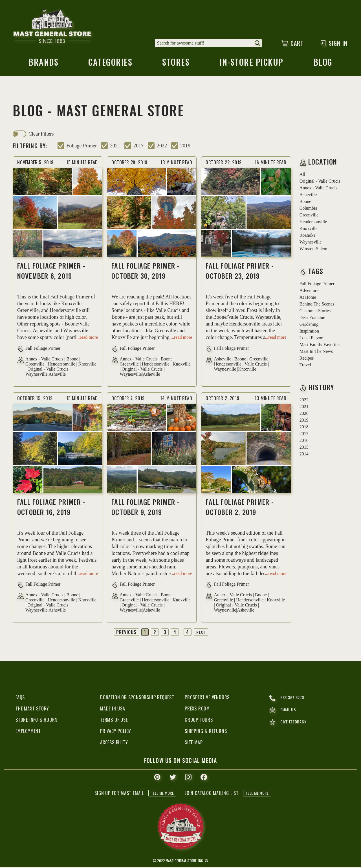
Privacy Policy (116, 732)
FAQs (20, 698)
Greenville (309, 216)
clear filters (41, 135)
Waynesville (311, 243)
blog (323, 64)
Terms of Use (114, 721)
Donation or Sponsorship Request (137, 698)
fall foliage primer (317, 285)
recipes (307, 359)
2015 (304, 448)
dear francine (312, 319)
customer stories (315, 312)
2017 (138, 147)
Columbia (308, 209)
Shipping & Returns (206, 732)
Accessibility (114, 743)
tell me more (162, 794)
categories (110, 64)
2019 (185, 147)
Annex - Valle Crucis (318, 189)
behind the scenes (317, 305)
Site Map (194, 743)
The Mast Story (32, 709)
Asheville (308, 196)
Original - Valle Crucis (320, 182)
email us (284, 712)
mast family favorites (320, 346)
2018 (304, 428)
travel (305, 366)
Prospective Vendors (207, 698)
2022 (162, 147)
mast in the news (316, 352)
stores (176, 64)
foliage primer (82, 147)
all (302, 175)
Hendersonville (313, 223)
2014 (304, 455)
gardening (309, 325)
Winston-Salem (313, 250)
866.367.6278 (288, 699)
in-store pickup (252, 64)
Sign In (334, 43)
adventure (309, 292)
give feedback (289, 725)
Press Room (197, 709)
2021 (115, 147)
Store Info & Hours (36, 721)
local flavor (311, 339)
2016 (304, 441)
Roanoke (308, 236)
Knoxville (309, 230)
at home (308, 298)
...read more (87, 338)
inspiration (309, 332)
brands (43, 64)
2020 (304, 414)
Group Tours (199, 721)
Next (201, 633)
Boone (305, 202)
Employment (28, 732)
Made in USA (113, 709)
